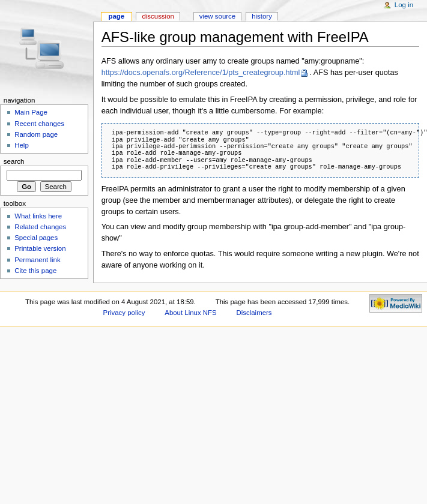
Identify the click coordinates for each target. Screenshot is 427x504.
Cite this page (35, 271)
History (262, 16)
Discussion (158, 16)
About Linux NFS (190, 313)
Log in (404, 5)
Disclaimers (254, 313)
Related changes (40, 227)
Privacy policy (124, 313)
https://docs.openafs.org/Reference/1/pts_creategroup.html (201, 73)
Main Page (31, 112)
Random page (36, 134)
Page (116, 16)
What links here (38, 216)
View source (217, 16)
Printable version (40, 248)
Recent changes (39, 124)
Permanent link (37, 260)
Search (14, 161)
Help (22, 145)
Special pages (36, 238)
